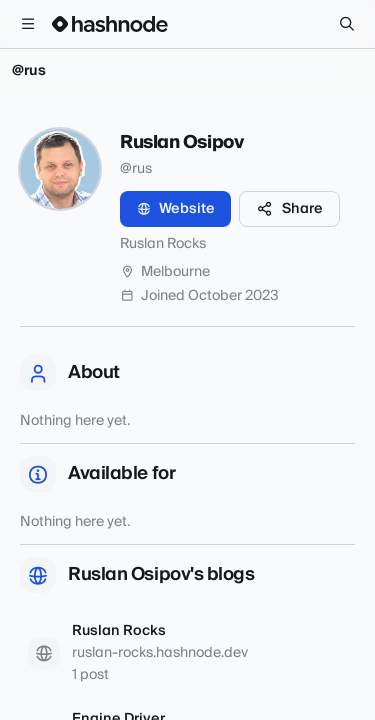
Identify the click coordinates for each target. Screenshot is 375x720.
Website (175, 209)
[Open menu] (28, 24)
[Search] (347, 24)
